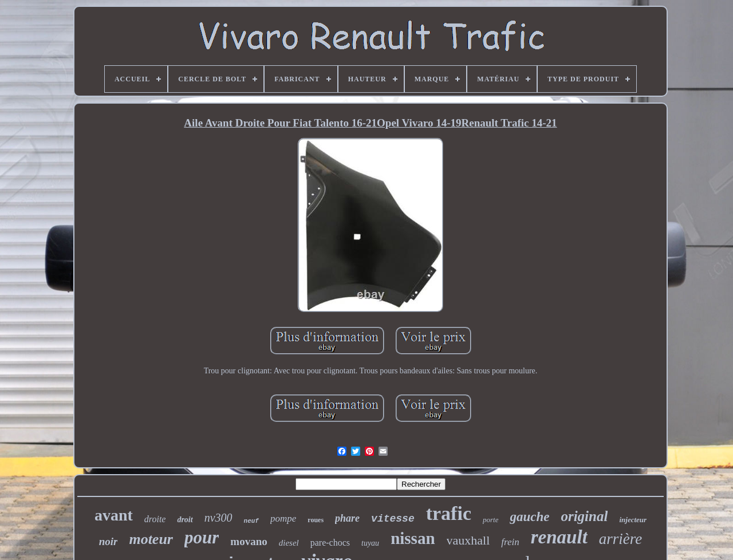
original (584, 516)
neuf (251, 521)
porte (490, 520)
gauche (529, 517)
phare (347, 518)
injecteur (633, 520)
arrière (621, 539)
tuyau (370, 543)
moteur (151, 539)
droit (185, 520)
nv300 (218, 518)
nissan (413, 538)
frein (510, 542)
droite (155, 519)
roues (316, 520)
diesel (289, 543)
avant (114, 515)
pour (202, 537)
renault (559, 537)
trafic (449, 513)
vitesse (393, 519)
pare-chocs (330, 543)
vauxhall (468, 540)
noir (109, 541)
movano (249, 541)
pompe (283, 518)
